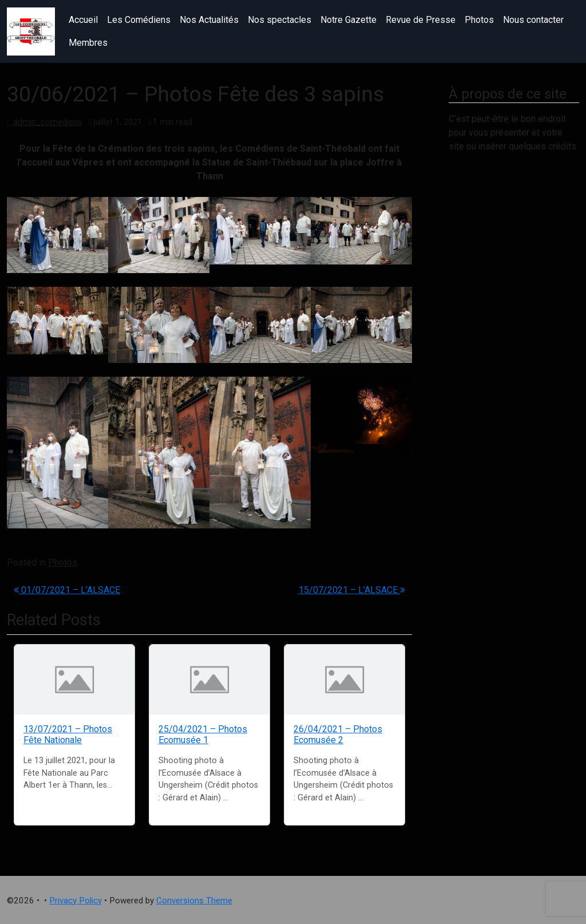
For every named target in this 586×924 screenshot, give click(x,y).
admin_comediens (46, 122)
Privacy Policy (76, 901)
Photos (479, 20)
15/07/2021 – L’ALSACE (352, 590)
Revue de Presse (421, 20)
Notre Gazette (349, 20)
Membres (88, 43)
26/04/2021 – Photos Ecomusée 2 (338, 735)
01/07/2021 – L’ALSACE (67, 590)
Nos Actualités (209, 20)
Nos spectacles (280, 20)
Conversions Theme (194, 901)
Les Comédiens (139, 20)
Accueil (83, 20)
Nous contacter (533, 20)
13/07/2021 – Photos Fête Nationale (68, 735)
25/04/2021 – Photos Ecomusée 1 (203, 735)
